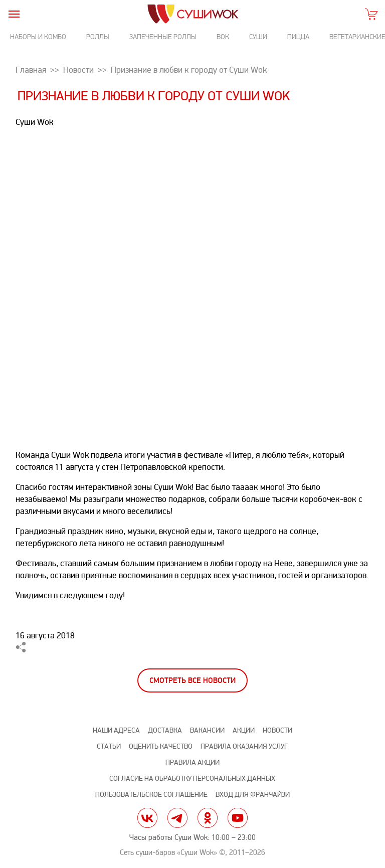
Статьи (109, 746)
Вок (223, 37)
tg (177, 818)
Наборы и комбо (38, 37)
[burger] (14, 14)
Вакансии (207, 730)
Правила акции (192, 762)
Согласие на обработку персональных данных (192, 778)
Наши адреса (116, 730)
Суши (258, 37)
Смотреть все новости (192, 681)
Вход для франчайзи (253, 795)
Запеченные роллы (163, 37)
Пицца (298, 37)
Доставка (165, 730)
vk (147, 818)
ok (208, 818)
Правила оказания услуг (244, 746)
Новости (277, 730)
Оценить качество (161, 746)
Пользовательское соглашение (151, 795)
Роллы (98, 37)
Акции (244, 730)
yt (238, 818)
